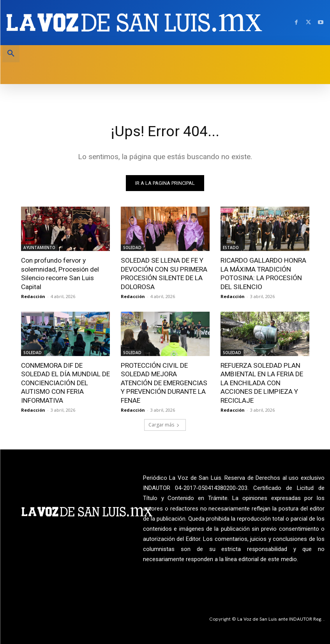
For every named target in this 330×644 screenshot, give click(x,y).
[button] (11, 54)
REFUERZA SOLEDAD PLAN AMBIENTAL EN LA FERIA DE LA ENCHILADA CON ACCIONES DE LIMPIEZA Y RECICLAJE (261, 382)
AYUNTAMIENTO (39, 247)
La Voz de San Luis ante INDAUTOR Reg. (280, 618)
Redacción (33, 296)
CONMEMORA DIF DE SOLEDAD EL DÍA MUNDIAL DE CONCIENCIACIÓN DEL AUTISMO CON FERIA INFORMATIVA (65, 382)
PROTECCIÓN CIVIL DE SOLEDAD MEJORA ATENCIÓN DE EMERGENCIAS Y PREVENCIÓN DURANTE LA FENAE (165, 382)
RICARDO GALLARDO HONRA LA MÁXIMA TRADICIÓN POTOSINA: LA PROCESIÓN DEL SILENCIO (263, 273)
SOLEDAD (132, 247)
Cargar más (164, 424)
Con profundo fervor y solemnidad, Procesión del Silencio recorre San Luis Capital (60, 273)
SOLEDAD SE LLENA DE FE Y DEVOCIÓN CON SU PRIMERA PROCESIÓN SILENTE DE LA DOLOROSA (163, 273)
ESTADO (231, 247)
